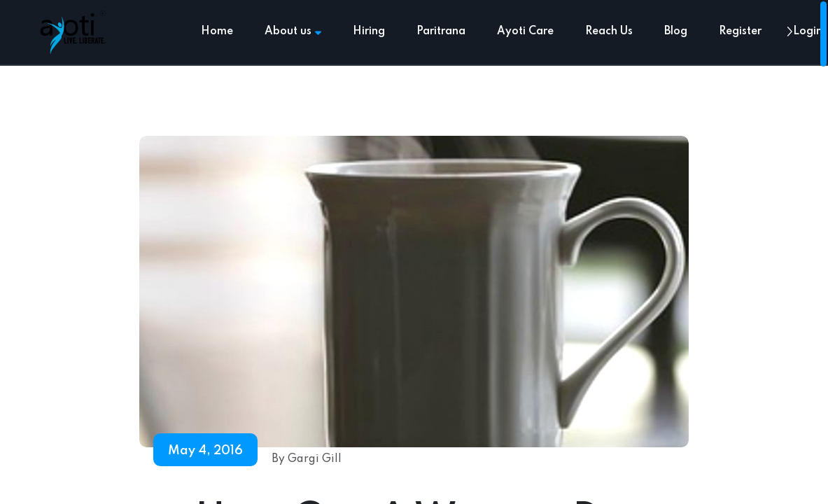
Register (740, 31)
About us (293, 31)
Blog (676, 31)
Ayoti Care (525, 31)
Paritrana (441, 31)
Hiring (369, 31)
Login (808, 31)
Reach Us (609, 31)
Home (217, 31)
